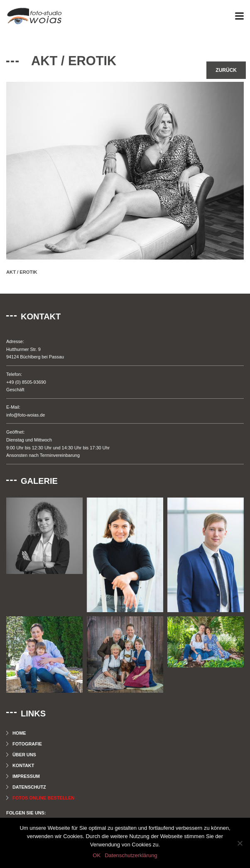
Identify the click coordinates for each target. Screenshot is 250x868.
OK (97, 855)
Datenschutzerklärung (131, 855)
